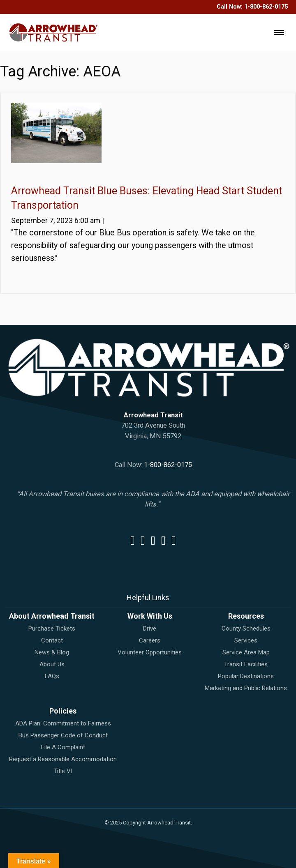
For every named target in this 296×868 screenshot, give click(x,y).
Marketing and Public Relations (246, 688)
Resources (246, 616)
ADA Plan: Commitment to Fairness (63, 723)
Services (246, 640)
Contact (52, 640)
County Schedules (246, 629)
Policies (63, 711)
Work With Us (150, 616)
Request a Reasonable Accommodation (63, 759)
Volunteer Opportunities (150, 652)
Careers (150, 640)
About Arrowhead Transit (52, 616)
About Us (52, 664)
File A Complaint (63, 747)
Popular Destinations (246, 676)
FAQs (52, 676)
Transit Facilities (246, 664)
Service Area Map (246, 652)
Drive (150, 629)
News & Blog (52, 652)
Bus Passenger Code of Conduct (63, 735)
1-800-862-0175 (266, 7)
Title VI (63, 771)
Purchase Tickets (52, 629)
